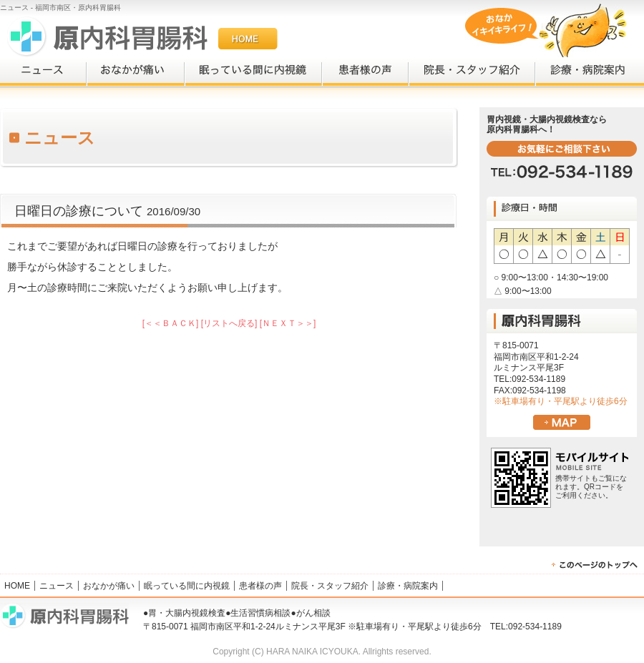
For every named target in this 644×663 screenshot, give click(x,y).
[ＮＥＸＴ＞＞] (288, 323)
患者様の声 (365, 72)
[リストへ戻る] (229, 323)
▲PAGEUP (597, 565)
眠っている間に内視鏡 (253, 72)
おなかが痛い (136, 72)
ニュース (43, 72)
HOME (17, 586)
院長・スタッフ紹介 (472, 72)
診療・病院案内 (590, 72)
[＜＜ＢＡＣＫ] (171, 323)
